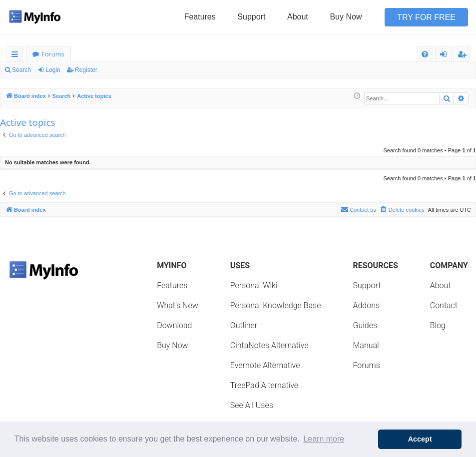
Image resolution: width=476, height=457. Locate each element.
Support (251, 17)
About (298, 17)
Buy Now (346, 17)
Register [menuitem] (464, 56)
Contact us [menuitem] (358, 209)
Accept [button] (420, 439)
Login (53, 70)
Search (21, 70)
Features (200, 17)
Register (86, 70)
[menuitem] (425, 54)
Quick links (17, 56)
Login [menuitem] (445, 56)
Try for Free (426, 17)
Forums (53, 54)
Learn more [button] (324, 439)
